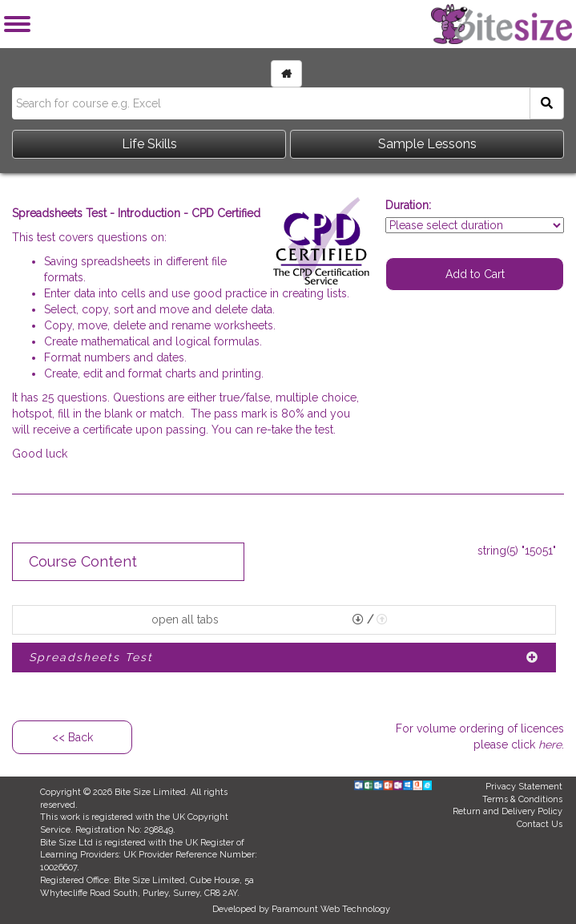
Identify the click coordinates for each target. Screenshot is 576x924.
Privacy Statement (524, 787)
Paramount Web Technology (331, 909)
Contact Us (540, 824)
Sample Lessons (427, 144)
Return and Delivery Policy (508, 811)
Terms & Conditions (522, 799)
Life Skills (149, 144)
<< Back (73, 737)
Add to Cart (475, 274)
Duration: (408, 205)
